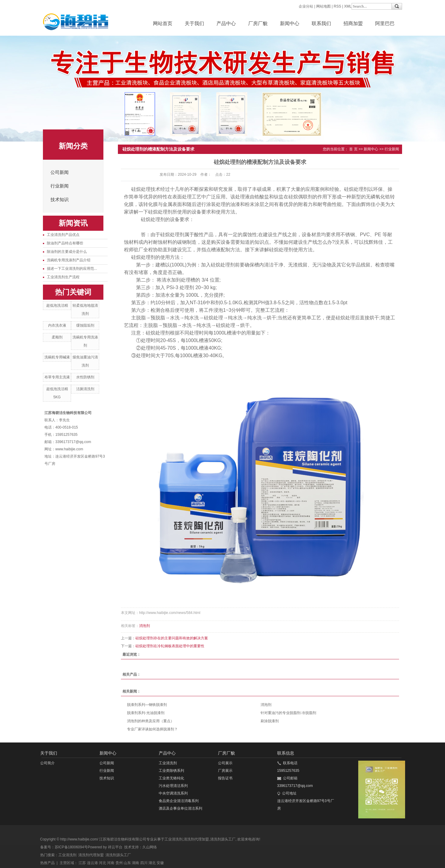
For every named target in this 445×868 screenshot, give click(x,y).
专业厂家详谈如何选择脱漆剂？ (152, 729)
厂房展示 (225, 771)
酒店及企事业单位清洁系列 (180, 808)
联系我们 (321, 23)
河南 (111, 863)
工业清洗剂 (168, 763)
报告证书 (225, 778)
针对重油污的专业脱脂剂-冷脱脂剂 (288, 713)
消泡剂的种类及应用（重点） (151, 721)
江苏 (82, 863)
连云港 (93, 863)
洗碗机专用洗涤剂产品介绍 (69, 260)
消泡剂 (145, 626)
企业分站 (306, 6)
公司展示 (225, 763)
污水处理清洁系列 (173, 786)
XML (348, 6)
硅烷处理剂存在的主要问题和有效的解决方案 (172, 638)
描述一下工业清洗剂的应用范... (72, 269)
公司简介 (47, 763)
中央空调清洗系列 (173, 793)
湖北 (152, 863)
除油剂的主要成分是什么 (67, 252)
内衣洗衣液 (57, 325)
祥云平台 (115, 847)
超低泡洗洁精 (57, 305)
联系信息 (286, 753)
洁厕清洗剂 (85, 389)
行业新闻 (60, 186)
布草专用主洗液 (57, 377)
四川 (144, 863)
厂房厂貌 (258, 23)
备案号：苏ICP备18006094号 (64, 847)
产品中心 (226, 23)
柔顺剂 (57, 337)
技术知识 (60, 200)
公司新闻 (60, 172)
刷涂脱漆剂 (270, 721)
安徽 (160, 863)
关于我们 (194, 23)
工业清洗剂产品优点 (63, 235)
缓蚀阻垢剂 (85, 325)
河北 (102, 863)
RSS (338, 6)
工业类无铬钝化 (171, 778)
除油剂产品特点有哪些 (65, 243)
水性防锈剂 (85, 377)
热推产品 (47, 863)
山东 (127, 863)
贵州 (119, 863)
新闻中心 (290, 23)
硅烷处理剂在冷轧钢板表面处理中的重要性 (170, 646)
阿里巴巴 (385, 23)
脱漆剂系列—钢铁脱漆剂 (147, 705)
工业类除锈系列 (171, 771)
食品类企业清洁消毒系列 (179, 801)
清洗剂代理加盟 (196, 839)
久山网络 (150, 847)
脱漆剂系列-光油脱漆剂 (146, 713)
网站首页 (163, 23)
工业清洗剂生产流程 (63, 277)
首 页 (353, 149)
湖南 (135, 863)
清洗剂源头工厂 (223, 839)
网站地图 (323, 6)
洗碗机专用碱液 (57, 357)
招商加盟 (353, 23)
